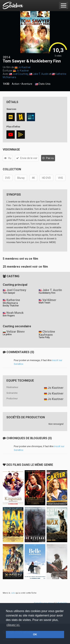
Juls (13, 593)
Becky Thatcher (11, 306)
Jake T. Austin (41, 74)
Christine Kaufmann (47, 333)
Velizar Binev (16, 332)
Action (16, 84)
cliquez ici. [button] (13, 625)
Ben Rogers (9, 316)
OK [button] (35, 634)
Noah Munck (15, 313)
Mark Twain (44, 303)
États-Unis (43, 84)
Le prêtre (7, 334)
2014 (6, 57)
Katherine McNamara (11, 302)
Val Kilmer (49, 300)
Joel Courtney (20, 74)
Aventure (27, 84)
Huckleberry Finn (47, 293)
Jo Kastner (24, 67)
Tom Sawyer (9, 293)
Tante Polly (44, 337)
